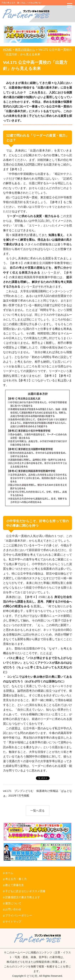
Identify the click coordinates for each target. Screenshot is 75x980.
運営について (13, 903)
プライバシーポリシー (19, 915)
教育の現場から (25, 50)
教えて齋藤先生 (15, 885)
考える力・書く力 (16, 879)
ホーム (9, 873)
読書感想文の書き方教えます (23, 897)
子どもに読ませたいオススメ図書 (25, 891)
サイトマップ (13, 922)
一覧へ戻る (37, 811)
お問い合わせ (13, 909)
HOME (7, 50)
